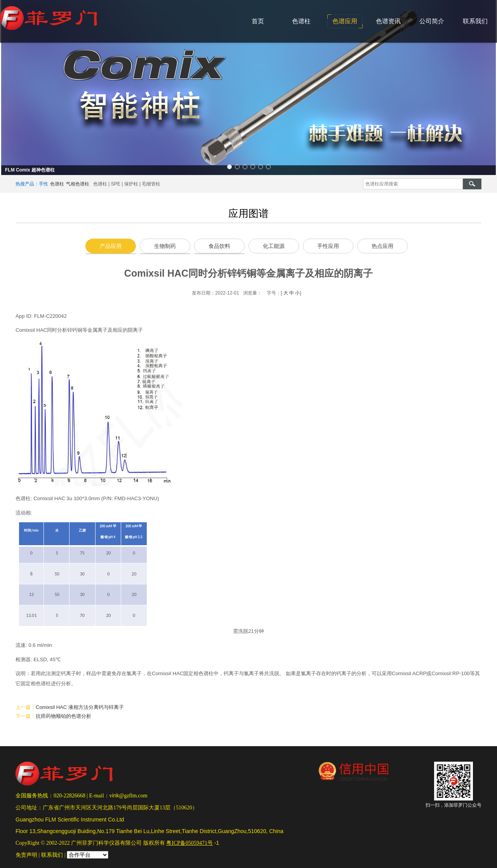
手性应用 (328, 246)
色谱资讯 (388, 21)
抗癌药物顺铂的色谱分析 (63, 716)
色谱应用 (345, 21)
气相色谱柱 (78, 184)
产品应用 (111, 246)
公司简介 (432, 21)
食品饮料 (219, 246)
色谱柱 (301, 21)
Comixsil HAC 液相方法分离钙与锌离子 (80, 707)
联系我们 (475, 21)
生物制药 (165, 246)
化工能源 (274, 246)
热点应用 (382, 246)
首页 (258, 21)
